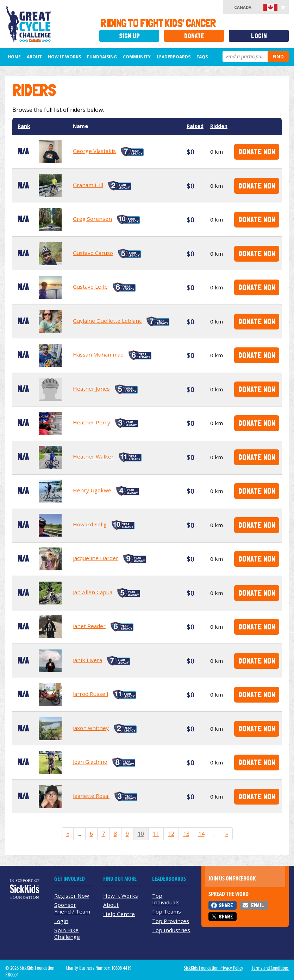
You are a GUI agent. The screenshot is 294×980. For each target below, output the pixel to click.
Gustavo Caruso (93, 253)
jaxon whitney (91, 728)
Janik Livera (87, 660)
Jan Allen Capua (93, 592)
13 (186, 834)
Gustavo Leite (90, 287)
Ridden (219, 126)
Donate (194, 36)
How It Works (64, 57)
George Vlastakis (94, 151)
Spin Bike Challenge (67, 933)
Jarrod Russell (90, 694)
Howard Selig (90, 524)
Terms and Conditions (270, 968)
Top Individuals (166, 899)
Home (14, 57)
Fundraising (102, 57)
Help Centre (119, 914)
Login (259, 36)
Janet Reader (89, 626)
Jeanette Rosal (91, 796)
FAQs (202, 57)
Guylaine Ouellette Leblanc (107, 321)
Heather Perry (92, 422)
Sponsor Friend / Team (72, 908)
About (34, 57)
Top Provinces (171, 921)
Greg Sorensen (92, 219)
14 (201, 834)
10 (141, 834)
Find (278, 56)
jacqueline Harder (96, 558)
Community (137, 57)
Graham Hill (88, 185)
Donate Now (257, 151)
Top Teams (167, 911)
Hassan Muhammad (98, 354)
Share (226, 905)
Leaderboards (174, 57)
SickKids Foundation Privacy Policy (214, 968)
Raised (195, 126)
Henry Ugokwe (92, 490)
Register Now (72, 896)
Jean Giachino (90, 762)
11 (156, 834)
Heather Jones (91, 389)
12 (171, 834)
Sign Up (129, 36)
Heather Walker (93, 456)
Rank (24, 126)
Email (257, 905)
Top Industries (171, 930)
